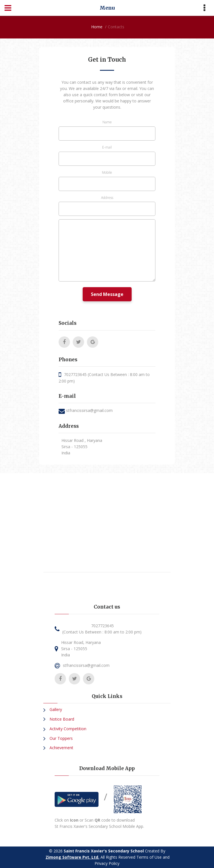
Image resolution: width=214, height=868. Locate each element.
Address (107, 198)
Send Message (107, 294)
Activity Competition (67, 729)
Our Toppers (61, 738)
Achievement (61, 748)
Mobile (107, 172)
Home (97, 27)
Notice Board (61, 719)
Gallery (55, 709)
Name (107, 122)
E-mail (107, 147)
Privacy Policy (107, 863)
